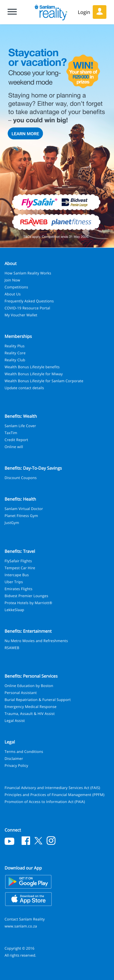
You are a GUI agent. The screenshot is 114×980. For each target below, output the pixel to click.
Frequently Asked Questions (29, 301)
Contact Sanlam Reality (25, 919)
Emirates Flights (19, 589)
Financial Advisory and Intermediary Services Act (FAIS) (52, 788)
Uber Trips (14, 582)
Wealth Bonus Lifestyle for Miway (34, 374)
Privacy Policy (16, 766)
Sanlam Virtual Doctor (24, 509)
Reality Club (15, 360)
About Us (13, 294)
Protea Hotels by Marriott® (28, 603)
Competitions (16, 287)
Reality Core (15, 353)
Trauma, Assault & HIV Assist (30, 714)
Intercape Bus (17, 575)
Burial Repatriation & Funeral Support (38, 700)
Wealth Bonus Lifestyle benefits (32, 367)
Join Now (12, 280)
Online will (14, 447)
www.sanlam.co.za (21, 926)
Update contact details (24, 388)
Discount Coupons (21, 478)
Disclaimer (14, 759)
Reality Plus (15, 346)
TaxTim (11, 433)
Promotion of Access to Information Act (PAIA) (45, 802)
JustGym (12, 523)
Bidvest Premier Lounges (26, 596)
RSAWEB (12, 648)
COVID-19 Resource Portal (27, 308)
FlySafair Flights (18, 561)
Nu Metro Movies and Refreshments (36, 641)
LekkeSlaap (14, 610)
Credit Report (16, 440)
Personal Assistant (21, 693)
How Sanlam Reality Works (28, 273)
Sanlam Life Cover (20, 426)
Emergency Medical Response (31, 707)
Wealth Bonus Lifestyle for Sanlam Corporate (44, 381)
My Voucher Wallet (21, 315)
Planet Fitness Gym (21, 516)
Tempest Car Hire (20, 568)
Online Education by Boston (29, 686)
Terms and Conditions (24, 752)
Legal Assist (15, 721)
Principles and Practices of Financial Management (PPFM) (55, 795)
